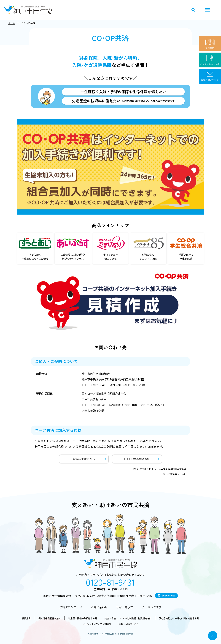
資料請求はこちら (84, 459)
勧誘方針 (26, 618)
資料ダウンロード (71, 607)
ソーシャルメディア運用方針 (97, 624)
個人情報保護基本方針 (49, 618)
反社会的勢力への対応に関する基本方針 (179, 618)
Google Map (168, 595)
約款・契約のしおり (129, 624)
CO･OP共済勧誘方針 (137, 459)
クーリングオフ (152, 607)
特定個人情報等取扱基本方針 (83, 618)
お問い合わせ (99, 607)
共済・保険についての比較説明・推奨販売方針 (128, 618)
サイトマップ (125, 607)
